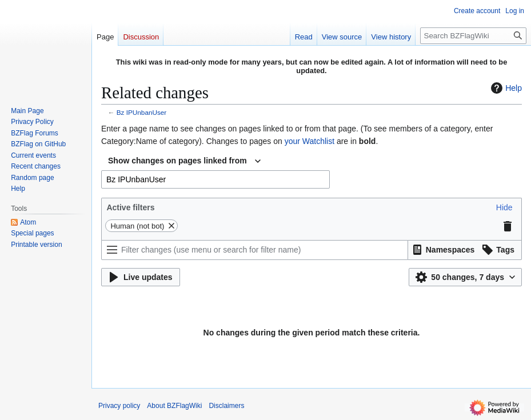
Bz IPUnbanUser (142, 112)
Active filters (130, 207)
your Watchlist (310, 141)
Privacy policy (119, 406)
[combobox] (184, 161)
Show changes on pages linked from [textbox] (177, 161)
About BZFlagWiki (174, 406)
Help (505, 88)
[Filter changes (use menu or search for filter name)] (255, 250)
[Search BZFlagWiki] (473, 36)
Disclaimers (226, 406)
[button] (504, 207)
